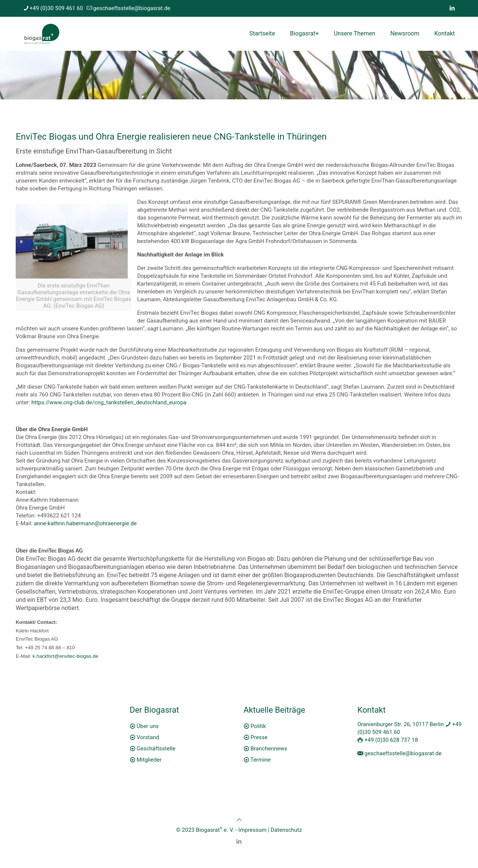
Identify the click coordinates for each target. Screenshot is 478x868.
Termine (260, 760)
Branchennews (269, 749)
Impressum (252, 830)
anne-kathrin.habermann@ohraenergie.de (85, 523)
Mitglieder (149, 760)
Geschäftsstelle (156, 749)
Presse (259, 737)
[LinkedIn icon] (452, 8)
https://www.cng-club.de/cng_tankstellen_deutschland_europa (109, 402)
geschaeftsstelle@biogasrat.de (403, 753)
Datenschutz (286, 830)
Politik (258, 726)
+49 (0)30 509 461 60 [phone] (56, 8)
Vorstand (148, 737)
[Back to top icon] (239, 820)
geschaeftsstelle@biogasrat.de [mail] (132, 8)
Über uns (148, 726)
